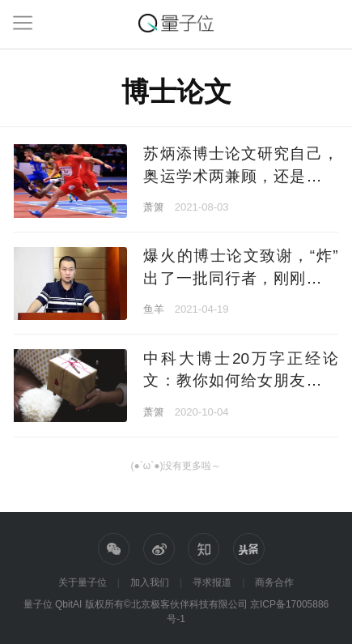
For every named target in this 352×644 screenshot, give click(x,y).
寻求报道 (212, 582)
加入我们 (150, 582)
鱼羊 (154, 309)
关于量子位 (83, 582)
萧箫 (154, 207)
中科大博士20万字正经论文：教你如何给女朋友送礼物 (240, 381)
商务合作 (274, 582)
